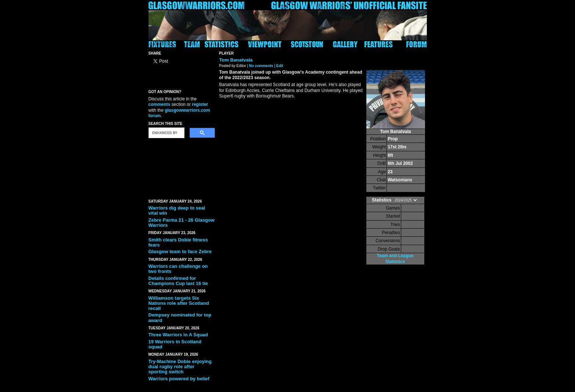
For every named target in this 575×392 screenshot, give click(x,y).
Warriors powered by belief (179, 379)
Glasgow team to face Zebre (180, 252)
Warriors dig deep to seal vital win (177, 210)
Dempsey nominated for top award (180, 317)
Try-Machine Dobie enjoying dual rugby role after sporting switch (180, 367)
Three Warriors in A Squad (178, 335)
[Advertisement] (182, 167)
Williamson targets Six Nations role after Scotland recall (179, 303)
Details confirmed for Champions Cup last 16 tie (178, 281)
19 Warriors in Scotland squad (175, 344)
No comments (261, 66)
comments (160, 104)
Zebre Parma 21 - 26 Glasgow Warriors (182, 223)
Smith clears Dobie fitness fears (178, 242)
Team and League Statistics (395, 258)
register (200, 104)
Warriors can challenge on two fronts (178, 269)
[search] (166, 133)
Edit (280, 66)
